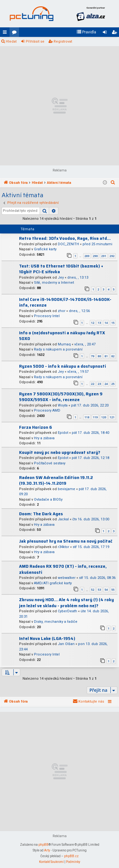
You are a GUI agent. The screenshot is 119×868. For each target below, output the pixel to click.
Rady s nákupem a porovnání (58, 349)
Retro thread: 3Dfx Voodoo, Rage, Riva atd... (65, 238)
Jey (61, 278)
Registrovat (63, 42)
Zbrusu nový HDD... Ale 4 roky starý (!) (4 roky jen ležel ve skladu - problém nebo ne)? (66, 603)
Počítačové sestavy (50, 463)
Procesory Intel (47, 316)
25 (113, 384)
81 (106, 356)
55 (113, 590)
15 (113, 323)
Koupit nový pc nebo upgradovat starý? (60, 452)
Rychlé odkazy (6, 33)
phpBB (43, 845)
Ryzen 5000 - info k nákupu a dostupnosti (63, 366)
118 (87, 417)
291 (104, 256)
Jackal (63, 519)
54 (106, 590)
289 (87, 256)
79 (93, 356)
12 (93, 323)
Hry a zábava (44, 438)
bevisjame (66, 489)
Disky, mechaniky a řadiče (56, 622)
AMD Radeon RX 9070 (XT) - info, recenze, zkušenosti (63, 569)
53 (99, 590)
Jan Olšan (66, 644)
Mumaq (64, 344)
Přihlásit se (35, 42)
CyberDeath (67, 611)
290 (95, 256)
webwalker (67, 578)
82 (113, 356)
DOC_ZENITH (68, 244)
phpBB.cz (71, 856)
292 (112, 256)
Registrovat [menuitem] (116, 33)
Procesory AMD (47, 410)
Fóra (16, 33)
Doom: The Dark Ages (41, 514)
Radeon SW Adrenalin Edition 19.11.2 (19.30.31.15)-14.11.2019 (56, 481)
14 (106, 323)
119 (95, 417)
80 (99, 356)
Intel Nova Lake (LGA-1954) (47, 639)
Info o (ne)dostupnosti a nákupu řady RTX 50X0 (62, 336)
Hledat (11, 42)
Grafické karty (45, 249)
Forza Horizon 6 (36, 427)
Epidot (63, 433)
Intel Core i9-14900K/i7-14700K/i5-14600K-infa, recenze (65, 302)
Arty (47, 850)
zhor (62, 311)
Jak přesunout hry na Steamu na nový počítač (66, 541)
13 (99, 323)
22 (93, 384)
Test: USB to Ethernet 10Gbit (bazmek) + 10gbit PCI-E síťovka (61, 269)
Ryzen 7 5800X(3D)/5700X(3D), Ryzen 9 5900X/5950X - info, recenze (61, 397)
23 (99, 384)
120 (104, 417)
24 (106, 384)
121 (112, 417)
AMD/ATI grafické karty (53, 583)
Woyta (63, 405)
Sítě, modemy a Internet (54, 283)
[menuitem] (86, 32)
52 (93, 590)
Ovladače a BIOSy (48, 500)
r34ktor (63, 547)
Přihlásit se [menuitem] (106, 33)
